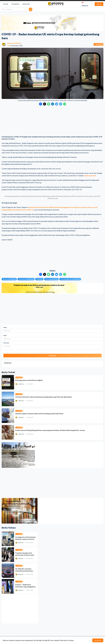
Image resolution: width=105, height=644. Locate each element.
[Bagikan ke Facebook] (41, 104)
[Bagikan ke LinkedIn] (53, 104)
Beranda (6, 4)
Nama (5, 392)
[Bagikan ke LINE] (49, 104)
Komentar (7, 407)
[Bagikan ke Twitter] (45, 104)
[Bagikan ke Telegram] (61, 104)
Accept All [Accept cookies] (98, 640)
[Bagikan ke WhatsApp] (65, 104)
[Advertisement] (52, 121)
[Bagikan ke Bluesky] (57, 104)
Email (5, 400)
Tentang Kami (15, 4)
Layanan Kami (26, 4)
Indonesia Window (14, 43)
